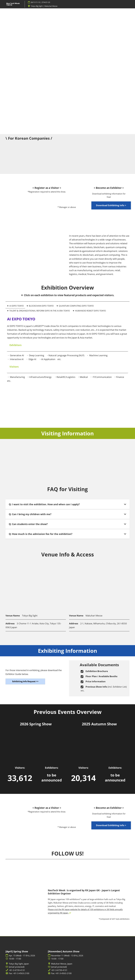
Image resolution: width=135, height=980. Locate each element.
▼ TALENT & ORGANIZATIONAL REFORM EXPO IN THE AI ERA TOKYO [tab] (38, 311)
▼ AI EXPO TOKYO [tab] (15, 306)
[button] (111, 205)
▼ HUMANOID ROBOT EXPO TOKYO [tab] (89, 311)
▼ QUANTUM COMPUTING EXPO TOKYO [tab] (75, 306)
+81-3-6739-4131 (17, 970)
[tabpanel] (67, 355)
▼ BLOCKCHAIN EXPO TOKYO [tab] (40, 306)
